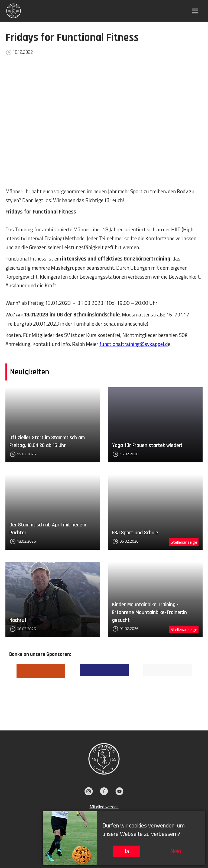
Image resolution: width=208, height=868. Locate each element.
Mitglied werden (104, 807)
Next (203, 689)
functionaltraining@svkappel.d (134, 344)
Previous (5, 689)
